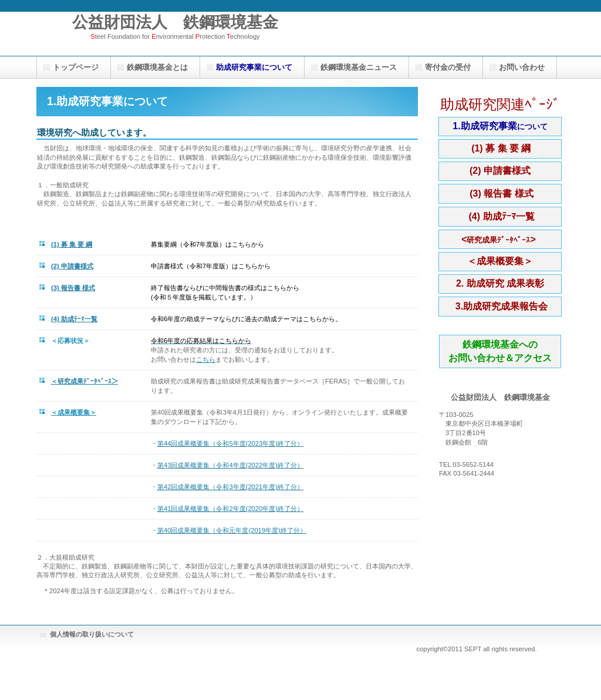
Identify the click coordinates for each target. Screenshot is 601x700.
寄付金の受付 (448, 67)
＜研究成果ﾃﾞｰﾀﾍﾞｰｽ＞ (85, 381)
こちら (206, 359)
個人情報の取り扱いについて (92, 634)
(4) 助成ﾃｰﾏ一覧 (74, 319)
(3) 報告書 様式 (73, 288)
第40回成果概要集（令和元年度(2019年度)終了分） (232, 530)
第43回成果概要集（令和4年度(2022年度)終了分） (230, 465)
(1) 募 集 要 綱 (72, 244)
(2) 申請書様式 (72, 266)
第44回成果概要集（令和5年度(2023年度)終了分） (230, 443)
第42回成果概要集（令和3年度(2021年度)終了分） (230, 487)
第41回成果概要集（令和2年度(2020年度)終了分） (230, 509)
